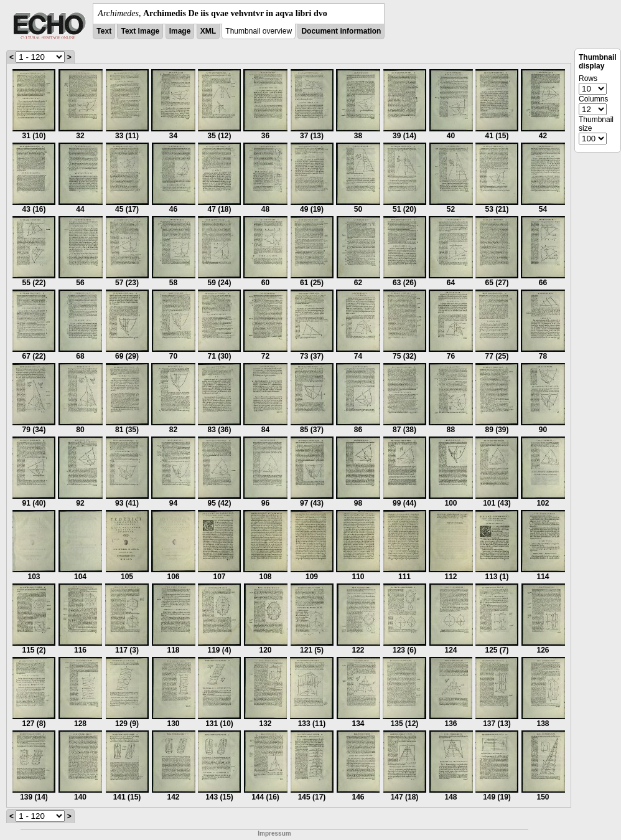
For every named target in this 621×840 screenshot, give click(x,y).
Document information (341, 31)
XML (208, 31)
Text (104, 31)
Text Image (140, 31)
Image (180, 31)
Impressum (274, 833)
